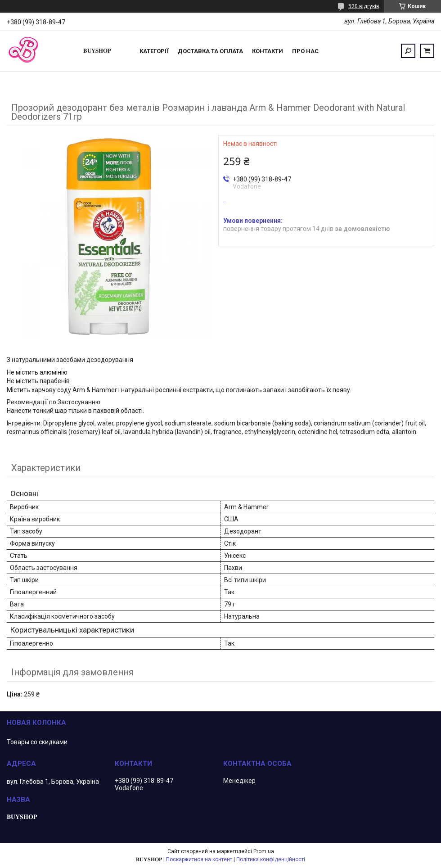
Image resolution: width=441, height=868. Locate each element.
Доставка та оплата (210, 51)
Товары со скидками (37, 742)
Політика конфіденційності (271, 859)
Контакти (268, 51)
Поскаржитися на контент (199, 859)
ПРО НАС (305, 51)
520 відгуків (364, 6)
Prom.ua (264, 851)
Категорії (154, 51)
